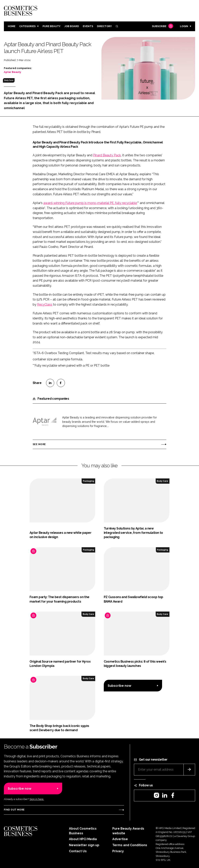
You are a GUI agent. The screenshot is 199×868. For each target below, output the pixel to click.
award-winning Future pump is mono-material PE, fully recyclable (90, 203)
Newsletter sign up (84, 845)
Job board (72, 26)
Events (88, 26)
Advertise (120, 839)
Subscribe (162, 26)
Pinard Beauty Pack (107, 155)
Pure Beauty (51, 26)
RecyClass (45, 305)
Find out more (14, 810)
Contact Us (78, 851)
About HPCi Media (83, 839)
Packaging (89, 481)
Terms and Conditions (130, 845)
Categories (27, 26)
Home (12, 26)
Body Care (9, 80)
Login (184, 26)
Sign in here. (37, 799)
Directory (104, 26)
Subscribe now (119, 686)
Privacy (118, 851)
